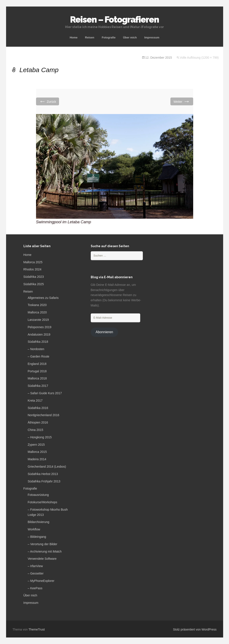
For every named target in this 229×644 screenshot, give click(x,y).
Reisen (90, 37)
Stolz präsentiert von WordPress (195, 629)
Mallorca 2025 (33, 262)
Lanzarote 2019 (38, 320)
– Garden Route (39, 356)
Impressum (152, 37)
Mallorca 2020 (37, 312)
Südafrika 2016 (38, 408)
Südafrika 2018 (38, 342)
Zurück (48, 101)
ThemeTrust (37, 629)
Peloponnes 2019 (40, 327)
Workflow (34, 529)
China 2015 (36, 430)
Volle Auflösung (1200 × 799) (199, 58)
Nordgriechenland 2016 (44, 415)
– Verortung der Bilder (43, 544)
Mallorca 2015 (37, 452)
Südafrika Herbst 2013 (43, 474)
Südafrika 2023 (34, 277)
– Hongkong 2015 (40, 437)
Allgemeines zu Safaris (43, 298)
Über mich (130, 37)
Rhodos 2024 (32, 269)
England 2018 (37, 364)
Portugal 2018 (37, 371)
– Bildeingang (37, 537)
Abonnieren (104, 332)
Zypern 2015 (36, 445)
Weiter (182, 101)
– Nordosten (36, 349)
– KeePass (35, 588)
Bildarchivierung (39, 522)
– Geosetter (36, 573)
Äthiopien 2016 (38, 422)
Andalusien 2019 (39, 334)
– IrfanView (35, 566)
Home (74, 37)
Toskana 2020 (37, 305)
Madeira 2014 (37, 459)
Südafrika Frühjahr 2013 (44, 481)
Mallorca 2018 (37, 378)
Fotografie (109, 37)
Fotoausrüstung (38, 495)
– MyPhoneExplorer (41, 581)
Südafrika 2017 (38, 386)
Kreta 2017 (35, 401)
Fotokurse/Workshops (43, 502)
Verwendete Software (42, 559)
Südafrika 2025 (34, 284)
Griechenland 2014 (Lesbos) (47, 467)
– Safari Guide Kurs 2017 (45, 393)
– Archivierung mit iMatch (45, 551)
